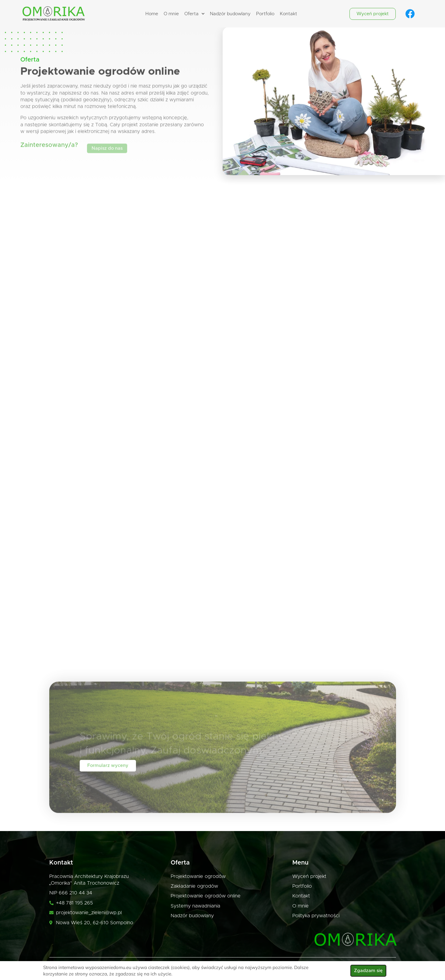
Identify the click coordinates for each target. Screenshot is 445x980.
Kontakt (289, 14)
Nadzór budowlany (230, 14)
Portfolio (265, 14)
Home (152, 14)
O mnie (171, 14)
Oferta (194, 14)
